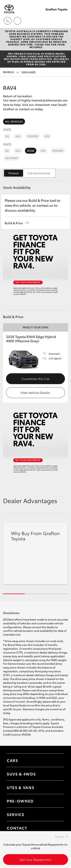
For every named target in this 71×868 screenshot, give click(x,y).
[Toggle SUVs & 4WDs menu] (58, 774)
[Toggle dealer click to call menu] (8, 21)
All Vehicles (14, 121)
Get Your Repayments (35, 859)
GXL (18, 136)
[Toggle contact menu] (58, 801)
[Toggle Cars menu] (58, 760)
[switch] (29, 173)
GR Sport (12, 158)
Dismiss (60, 836)
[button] (17, 223)
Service (16, 814)
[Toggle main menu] (63, 21)
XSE (47, 136)
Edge (31, 151)
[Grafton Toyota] (9, 9)
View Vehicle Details (35, 392)
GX (7, 136)
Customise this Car (36, 379)
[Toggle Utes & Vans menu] (58, 787)
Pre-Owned (20, 801)
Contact (17, 828)
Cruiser (33, 136)
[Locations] (17, 21)
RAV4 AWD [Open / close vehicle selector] (19, 72)
